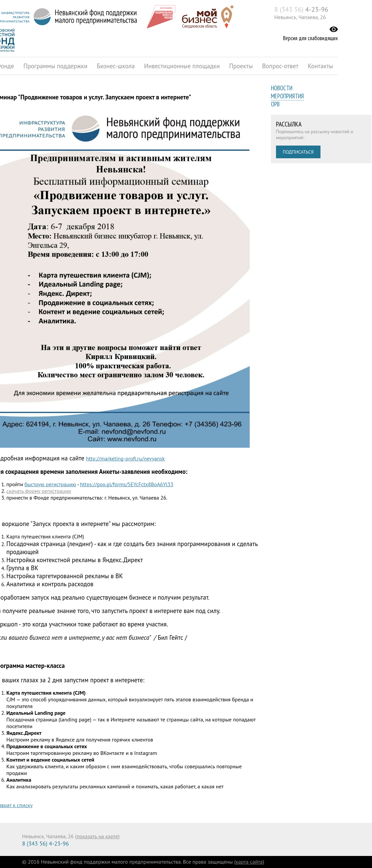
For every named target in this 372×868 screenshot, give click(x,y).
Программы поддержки (55, 66)
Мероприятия (287, 96)
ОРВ (275, 104)
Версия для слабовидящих (310, 38)
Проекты (241, 66)
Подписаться (298, 152)
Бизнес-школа (116, 66)
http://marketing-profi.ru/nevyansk (125, 458)
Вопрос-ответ (281, 66)
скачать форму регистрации (39, 491)
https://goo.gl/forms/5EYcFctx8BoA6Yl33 (127, 484)
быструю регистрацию (50, 484)
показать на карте (97, 836)
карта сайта (249, 862)
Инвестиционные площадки (182, 66)
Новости (282, 88)
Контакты (320, 66)
